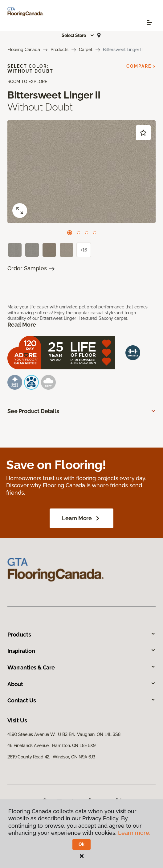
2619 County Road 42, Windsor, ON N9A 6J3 (51, 757)
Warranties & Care (81, 667)
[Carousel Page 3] (87, 233)
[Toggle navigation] (149, 22)
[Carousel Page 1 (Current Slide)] (70, 233)
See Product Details (33, 411)
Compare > (141, 66)
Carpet (86, 50)
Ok (81, 844)
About (81, 684)
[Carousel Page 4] (95, 233)
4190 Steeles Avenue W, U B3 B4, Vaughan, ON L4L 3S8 (64, 734)
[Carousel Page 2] (79, 233)
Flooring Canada (24, 50)
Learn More (81, 518)
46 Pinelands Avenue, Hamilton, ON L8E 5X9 (51, 745)
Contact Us (81, 700)
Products (59, 50)
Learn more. (134, 833)
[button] (78, 35)
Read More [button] (22, 325)
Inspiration (81, 651)
